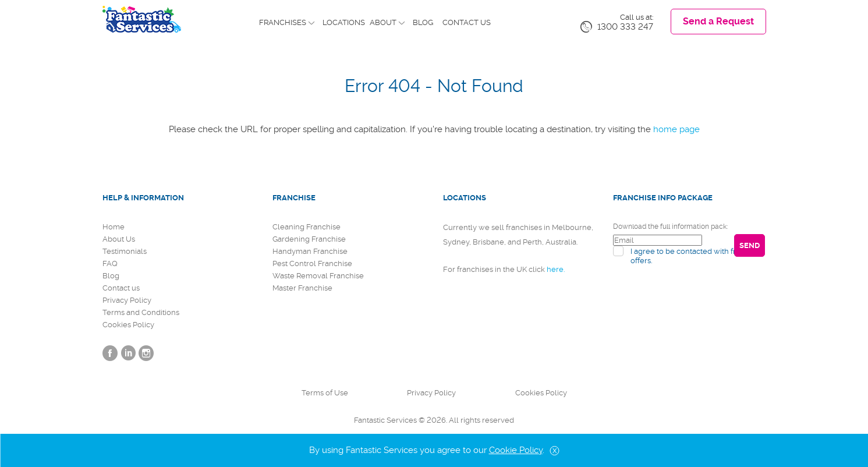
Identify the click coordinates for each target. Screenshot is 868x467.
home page (676, 129)
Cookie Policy (516, 450)
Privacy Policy (127, 300)
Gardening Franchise (309, 239)
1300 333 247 (625, 27)
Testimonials (125, 251)
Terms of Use (325, 393)
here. (556, 269)
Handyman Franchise (310, 251)
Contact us (467, 22)
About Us (119, 239)
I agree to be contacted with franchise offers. (697, 256)
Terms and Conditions (141, 312)
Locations (344, 22)
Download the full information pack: (670, 227)
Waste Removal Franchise (318, 276)
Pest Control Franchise (312, 263)
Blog (423, 22)
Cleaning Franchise (307, 227)
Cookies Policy (128, 325)
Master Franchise (302, 288)
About (383, 22)
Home (114, 227)
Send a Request (718, 21)
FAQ (110, 263)
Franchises (283, 22)
